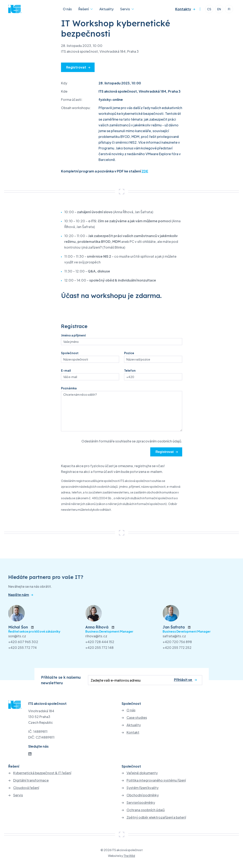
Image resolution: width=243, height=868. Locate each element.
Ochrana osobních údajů (146, 810)
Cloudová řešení (26, 788)
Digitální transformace (31, 780)
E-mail (66, 370)
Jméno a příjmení (73, 335)
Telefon (130, 370)
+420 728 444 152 (100, 642)
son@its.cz (17, 636)
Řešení (83, 9)
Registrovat (76, 67)
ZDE (145, 171)
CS (209, 9)
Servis (125, 9)
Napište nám (19, 595)
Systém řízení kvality (143, 788)
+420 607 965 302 (23, 642)
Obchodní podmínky (143, 795)
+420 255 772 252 (177, 648)
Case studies (137, 718)
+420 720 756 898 (177, 642)
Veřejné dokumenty (142, 773)
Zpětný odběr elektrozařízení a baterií (156, 817)
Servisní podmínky (141, 803)
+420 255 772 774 (22, 648)
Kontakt (133, 732)
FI (229, 9)
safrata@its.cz (174, 636)
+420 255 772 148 (99, 648)
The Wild (129, 856)
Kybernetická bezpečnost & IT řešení (42, 773)
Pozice (129, 353)
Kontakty (183, 9)
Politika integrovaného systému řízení (156, 780)
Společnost (70, 353)
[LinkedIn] (30, 754)
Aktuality (106, 9)
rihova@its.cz (96, 636)
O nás (67, 9)
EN (219, 9)
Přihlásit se (183, 680)
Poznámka (69, 388)
